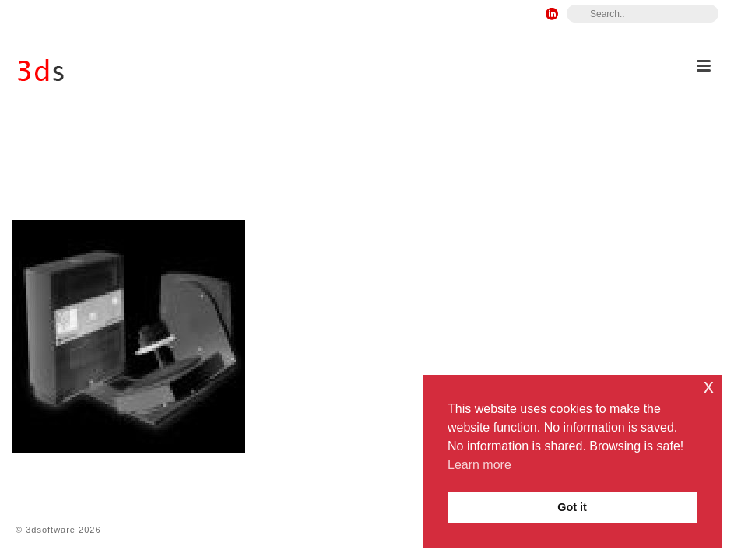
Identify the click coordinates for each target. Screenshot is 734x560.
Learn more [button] (479, 465)
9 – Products (380, 171)
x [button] (709, 386)
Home (323, 171)
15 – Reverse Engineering (489, 171)
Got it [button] (572, 507)
